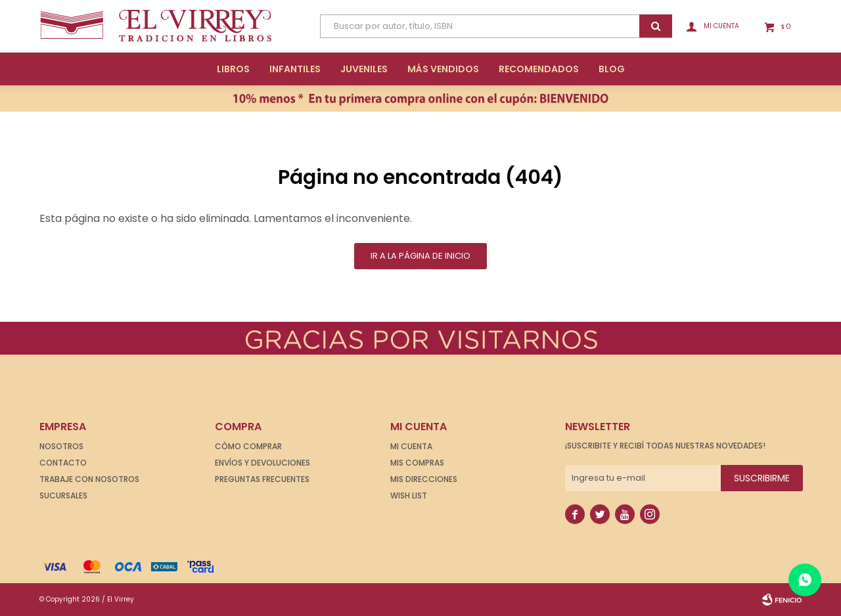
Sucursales (63, 495)
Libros (233, 69)
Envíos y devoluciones (262, 463)
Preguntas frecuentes (262, 479)
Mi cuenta (411, 446)
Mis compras (417, 463)
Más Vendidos (443, 69)
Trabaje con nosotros (89, 479)
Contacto (63, 463)
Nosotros (61, 446)
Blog (612, 69)
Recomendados (539, 69)
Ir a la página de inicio (420, 256)
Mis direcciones (424, 479)
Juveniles (364, 69)
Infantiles (295, 69)
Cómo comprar (248, 446)
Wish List (409, 495)
